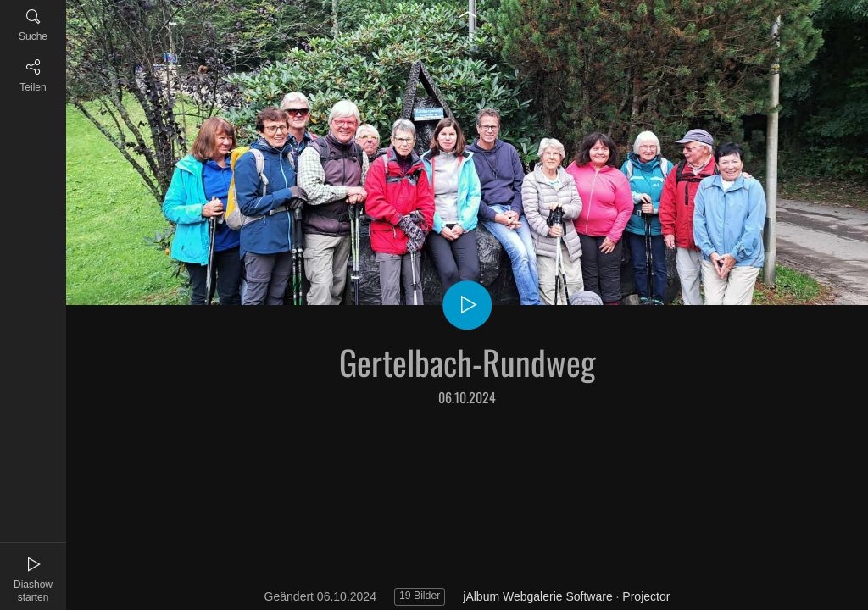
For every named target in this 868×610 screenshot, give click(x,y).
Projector (646, 596)
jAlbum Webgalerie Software (537, 596)
